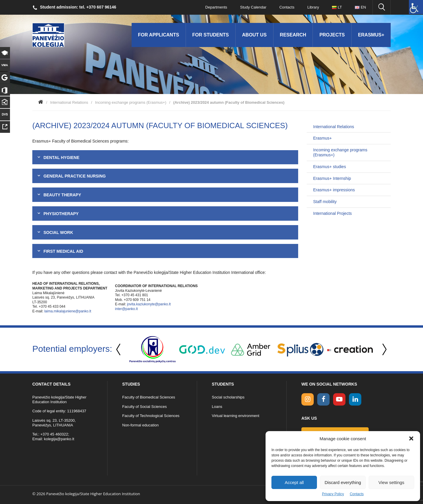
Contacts (357, 494)
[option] (152, 349)
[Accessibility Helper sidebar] (416, 7)
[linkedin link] (355, 399)
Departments (216, 7)
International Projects (333, 213)
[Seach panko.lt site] (382, 7)
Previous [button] (119, 350)
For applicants (159, 35)
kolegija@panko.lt (59, 439)
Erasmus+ (371, 35)
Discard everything (343, 482)
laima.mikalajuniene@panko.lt (68, 311)
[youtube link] (339, 399)
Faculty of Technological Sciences (151, 416)
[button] (411, 438)
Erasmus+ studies (330, 167)
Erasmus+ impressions (334, 190)
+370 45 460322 (54, 434)
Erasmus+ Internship (332, 178)
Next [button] (383, 350)
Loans (217, 407)
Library (313, 7)
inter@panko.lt (127, 309)
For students (211, 35)
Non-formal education (140, 425)
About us (254, 35)
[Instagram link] (308, 399)
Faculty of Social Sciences (145, 407)
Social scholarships (228, 397)
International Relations (69, 102)
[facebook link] (323, 399)
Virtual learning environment (236, 416)
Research (293, 35)
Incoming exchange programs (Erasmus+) (131, 102)
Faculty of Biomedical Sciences (149, 397)
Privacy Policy (333, 494)
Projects (332, 35)
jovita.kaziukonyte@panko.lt (149, 304)
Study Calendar (253, 7)
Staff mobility (325, 202)
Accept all (294, 482)
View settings (391, 482)
